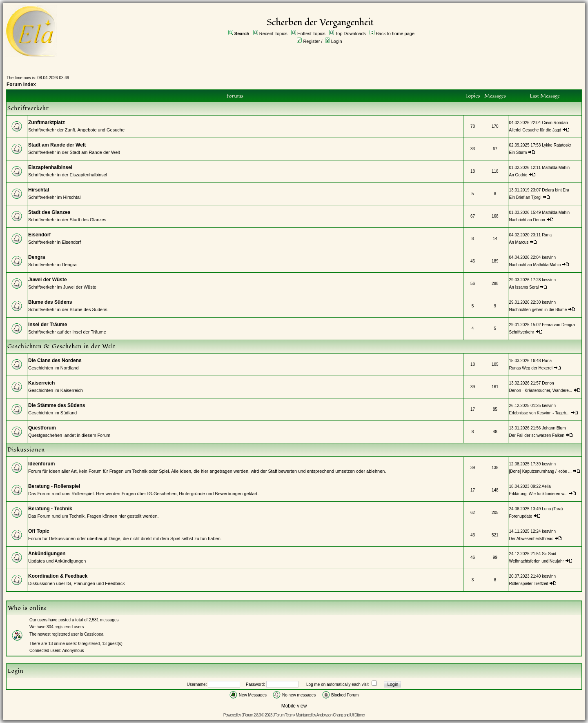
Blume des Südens (50, 302)
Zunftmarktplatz (47, 122)
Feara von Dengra (558, 325)
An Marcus (519, 242)
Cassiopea (94, 634)
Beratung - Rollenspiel (54, 486)
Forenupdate (521, 516)
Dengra (37, 257)
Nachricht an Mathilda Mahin (535, 265)
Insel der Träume (48, 325)
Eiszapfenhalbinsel (50, 167)
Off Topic (39, 531)
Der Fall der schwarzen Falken (537, 435)
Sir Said (549, 554)
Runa (547, 235)
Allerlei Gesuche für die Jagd (535, 130)
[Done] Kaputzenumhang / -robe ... (540, 471)
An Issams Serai (524, 287)
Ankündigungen (47, 554)
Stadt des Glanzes (49, 212)
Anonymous (73, 651)
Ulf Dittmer (357, 715)
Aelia (546, 486)
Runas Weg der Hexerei (531, 368)
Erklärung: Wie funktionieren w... (538, 494)
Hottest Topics (311, 33)
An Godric (518, 175)
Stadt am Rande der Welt (57, 145)
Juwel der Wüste (48, 280)
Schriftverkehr (522, 332)
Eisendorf (39, 235)
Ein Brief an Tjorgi (525, 197)
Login (337, 41)
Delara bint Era (556, 190)
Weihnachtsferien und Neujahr (537, 561)
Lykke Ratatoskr (556, 145)
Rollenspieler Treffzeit (529, 584)
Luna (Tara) (552, 509)
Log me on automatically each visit (337, 684)
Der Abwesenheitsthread (531, 539)
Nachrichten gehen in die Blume (538, 310)
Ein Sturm (518, 152)
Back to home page (395, 33)
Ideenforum (41, 464)
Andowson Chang (330, 715)
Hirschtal (39, 190)
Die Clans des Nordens (55, 360)
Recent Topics (273, 33)
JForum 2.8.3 (251, 715)
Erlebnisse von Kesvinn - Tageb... (539, 413)
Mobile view (294, 706)
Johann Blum (554, 428)
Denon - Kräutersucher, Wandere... (541, 390)
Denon (548, 383)
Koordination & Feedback (58, 576)
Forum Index (21, 85)
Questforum (42, 428)
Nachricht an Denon (527, 220)
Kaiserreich (41, 383)
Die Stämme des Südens (57, 405)
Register (311, 41)
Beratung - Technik (50, 509)
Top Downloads (351, 33)
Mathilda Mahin (556, 168)
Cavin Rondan (555, 123)
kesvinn (549, 257)
